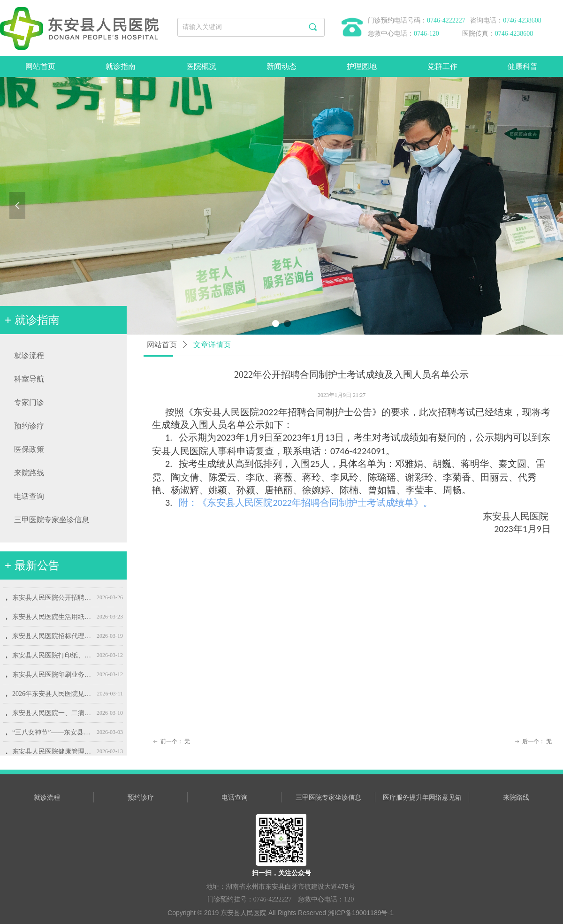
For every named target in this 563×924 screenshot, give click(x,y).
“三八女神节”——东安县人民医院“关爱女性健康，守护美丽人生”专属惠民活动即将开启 (53, 735)
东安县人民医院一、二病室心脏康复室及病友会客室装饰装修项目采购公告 (53, 716)
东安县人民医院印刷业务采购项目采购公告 (53, 677)
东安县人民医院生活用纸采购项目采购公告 (53, 620)
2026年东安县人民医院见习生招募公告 (53, 697)
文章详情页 (212, 345)
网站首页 (162, 345)
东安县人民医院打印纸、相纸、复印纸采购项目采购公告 (53, 658)
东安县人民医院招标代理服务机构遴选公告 (53, 639)
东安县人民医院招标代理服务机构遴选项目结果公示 (53, 581)
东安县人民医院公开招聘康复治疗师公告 (53, 600)
